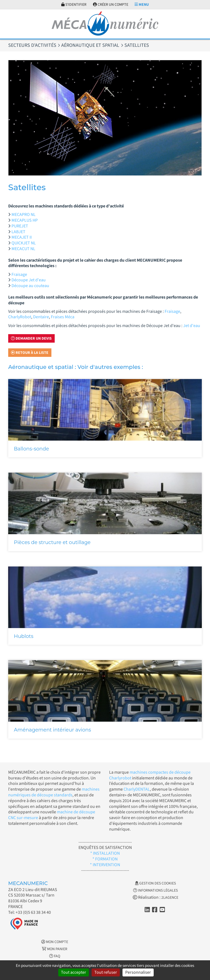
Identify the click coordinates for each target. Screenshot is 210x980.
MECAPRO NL (24, 215)
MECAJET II (22, 237)
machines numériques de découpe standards (54, 792)
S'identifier (74, 5)
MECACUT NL (23, 249)
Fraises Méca (63, 317)
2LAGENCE (170, 898)
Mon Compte (55, 942)
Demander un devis (31, 339)
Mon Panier (55, 949)
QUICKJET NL (24, 243)
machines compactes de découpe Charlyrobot (150, 775)
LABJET (18, 232)
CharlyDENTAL (137, 789)
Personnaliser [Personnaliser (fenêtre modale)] (138, 972)
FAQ (55, 956)
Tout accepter (74, 972)
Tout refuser (106, 972)
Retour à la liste (30, 353)
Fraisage (19, 274)
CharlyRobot (20, 317)
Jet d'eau (192, 326)
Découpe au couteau (30, 286)
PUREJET (20, 226)
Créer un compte (111, 5)
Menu (142, 5)
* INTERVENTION (105, 865)
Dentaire (41, 317)
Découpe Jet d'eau (29, 280)
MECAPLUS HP (25, 220)
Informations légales (155, 891)
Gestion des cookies (155, 883)
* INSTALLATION (105, 853)
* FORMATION (105, 859)
